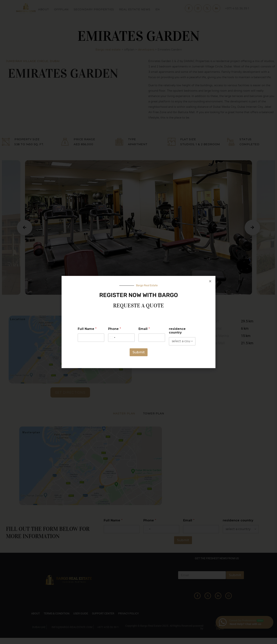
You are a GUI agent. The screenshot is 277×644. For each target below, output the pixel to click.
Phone (115, 329)
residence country (177, 331)
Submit (139, 352)
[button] (210, 281)
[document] (138, 322)
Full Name (87, 329)
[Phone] (121, 338)
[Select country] (112, 338)
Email (144, 329)
